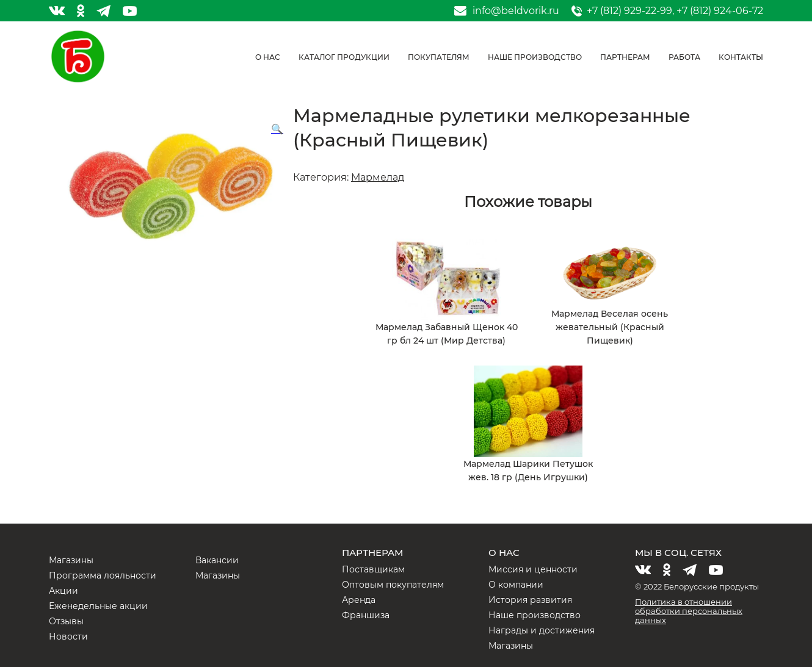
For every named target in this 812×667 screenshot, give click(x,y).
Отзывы (66, 621)
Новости (68, 636)
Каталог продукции (344, 57)
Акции (63, 591)
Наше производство (535, 57)
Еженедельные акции (98, 606)
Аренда (359, 600)
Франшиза (366, 615)
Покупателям (439, 57)
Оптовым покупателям (393, 585)
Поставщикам (373, 569)
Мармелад (378, 177)
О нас (268, 57)
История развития (530, 600)
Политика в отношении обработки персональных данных (689, 611)
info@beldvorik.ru (516, 11)
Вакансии (217, 560)
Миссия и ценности (533, 569)
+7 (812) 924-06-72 (720, 11)
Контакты (741, 57)
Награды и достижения (542, 630)
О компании (516, 585)
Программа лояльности (103, 575)
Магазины (71, 560)
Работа (684, 57)
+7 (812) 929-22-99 (629, 11)
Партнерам (625, 57)
